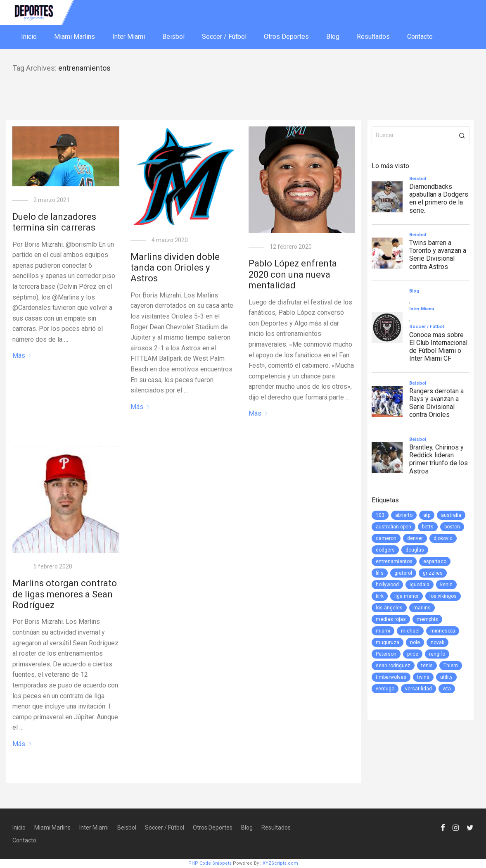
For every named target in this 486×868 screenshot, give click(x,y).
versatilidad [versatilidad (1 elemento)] (418, 689)
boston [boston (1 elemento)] (452, 527)
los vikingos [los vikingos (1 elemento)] (443, 596)
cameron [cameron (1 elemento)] (386, 538)
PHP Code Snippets (210, 863)
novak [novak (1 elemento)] (437, 642)
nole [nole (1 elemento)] (415, 642)
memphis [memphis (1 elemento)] (427, 619)
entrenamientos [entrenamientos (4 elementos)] (394, 561)
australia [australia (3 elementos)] (451, 515)
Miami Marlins (75, 37)
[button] (462, 135)
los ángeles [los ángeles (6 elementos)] (389, 608)
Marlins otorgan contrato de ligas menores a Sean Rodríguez (65, 594)
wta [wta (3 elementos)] (447, 689)
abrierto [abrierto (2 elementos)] (404, 515)
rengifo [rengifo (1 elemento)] (437, 654)
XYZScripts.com (280, 863)
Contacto (420, 37)
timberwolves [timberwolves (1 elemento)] (391, 677)
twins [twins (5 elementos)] (423, 677)
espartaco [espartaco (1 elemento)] (435, 561)
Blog (333, 37)
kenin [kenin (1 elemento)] (446, 585)
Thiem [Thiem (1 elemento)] (451, 666)
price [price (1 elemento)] (413, 654)
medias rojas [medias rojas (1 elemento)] (391, 619)
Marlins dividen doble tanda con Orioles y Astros (175, 268)
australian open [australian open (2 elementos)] (394, 527)
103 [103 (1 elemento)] (380, 515)
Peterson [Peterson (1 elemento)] (386, 654)
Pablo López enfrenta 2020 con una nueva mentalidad (293, 274)
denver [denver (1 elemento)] (415, 538)
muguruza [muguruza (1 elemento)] (388, 642)
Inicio (29, 37)
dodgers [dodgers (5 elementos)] (385, 550)
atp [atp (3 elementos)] (427, 515)
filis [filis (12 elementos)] (380, 573)
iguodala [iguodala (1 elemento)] (420, 585)
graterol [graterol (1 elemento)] (403, 573)
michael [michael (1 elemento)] (410, 631)
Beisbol (173, 37)
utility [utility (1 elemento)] (446, 677)
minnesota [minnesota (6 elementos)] (443, 631)
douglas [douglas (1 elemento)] (415, 550)
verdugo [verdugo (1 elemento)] (385, 689)
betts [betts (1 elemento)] (428, 527)
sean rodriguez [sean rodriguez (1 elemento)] (393, 666)
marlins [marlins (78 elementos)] (422, 608)
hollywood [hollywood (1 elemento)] (387, 585)
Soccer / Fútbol (224, 37)
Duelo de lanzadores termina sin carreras (54, 222)
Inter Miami (129, 37)
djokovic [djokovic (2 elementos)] (443, 538)
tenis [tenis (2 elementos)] (427, 666)
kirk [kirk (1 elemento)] (380, 596)
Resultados (373, 37)
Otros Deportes (286, 37)
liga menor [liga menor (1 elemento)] (407, 596)
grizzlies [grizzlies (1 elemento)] (433, 573)
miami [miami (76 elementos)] (383, 631)
